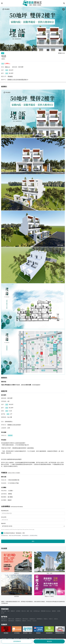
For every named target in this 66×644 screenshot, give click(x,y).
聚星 (9, 611)
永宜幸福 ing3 (37, 611)
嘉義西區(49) (18, 619)
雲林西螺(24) (40, 619)
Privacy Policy (22, 530)
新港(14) (24, 621)
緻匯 (28, 611)
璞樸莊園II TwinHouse (46, 611)
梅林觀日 (54, 611)
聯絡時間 (3, 523)
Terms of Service (29, 530)
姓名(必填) (4, 517)
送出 (33, 541)
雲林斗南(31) (25, 619)
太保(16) (56, 619)
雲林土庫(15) (4, 621)
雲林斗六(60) (11, 619)
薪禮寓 (59, 611)
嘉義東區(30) (32, 619)
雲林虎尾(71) (4, 619)
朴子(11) (29, 621)
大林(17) (51, 619)
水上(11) (34, 621)
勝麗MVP (13, 611)
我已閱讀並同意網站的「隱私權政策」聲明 (14, 533)
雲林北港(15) (11, 621)
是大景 (3, 613)
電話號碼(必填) (5, 511)
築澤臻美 (18, 611)
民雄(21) (46, 619)
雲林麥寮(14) (18, 621)
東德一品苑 (4, 611)
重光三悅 (24, 611)
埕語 (31, 611)
